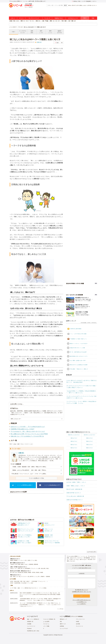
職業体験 (36, 564)
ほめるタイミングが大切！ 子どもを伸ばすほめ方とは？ (28, 427)
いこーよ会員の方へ (82, 604)
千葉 (30, 21)
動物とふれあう (83, 5)
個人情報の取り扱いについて (82, 590)
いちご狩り (38, 577)
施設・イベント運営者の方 (33, 619)
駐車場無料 (28, 568)
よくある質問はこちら (82, 602)
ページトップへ (92, 552)
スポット (13, 18)
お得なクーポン (14, 568)
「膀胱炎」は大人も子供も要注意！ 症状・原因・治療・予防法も (29, 470)
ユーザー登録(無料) (87, 1)
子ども (22, 444)
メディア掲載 (46, 626)
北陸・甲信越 (45, 21)
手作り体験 (18, 564)
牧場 (29, 560)
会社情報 (78, 624)
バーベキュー (21, 560)
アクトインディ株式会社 (77, 616)
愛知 (39, 21)
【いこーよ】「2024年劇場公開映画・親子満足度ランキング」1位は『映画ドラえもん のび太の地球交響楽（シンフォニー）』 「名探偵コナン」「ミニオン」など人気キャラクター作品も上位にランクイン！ (40, 605)
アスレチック (34, 568)
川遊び (47, 568)
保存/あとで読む (76, 1)
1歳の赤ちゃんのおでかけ (89, 435)
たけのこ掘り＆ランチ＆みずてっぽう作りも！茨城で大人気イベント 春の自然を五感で (82, 381)
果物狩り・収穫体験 (45, 577)
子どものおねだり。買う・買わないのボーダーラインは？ (28, 431)
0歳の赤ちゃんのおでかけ (74, 435)
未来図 (77, 622)
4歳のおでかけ (74, 441)
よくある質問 (46, 622)
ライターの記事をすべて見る (36, 478)
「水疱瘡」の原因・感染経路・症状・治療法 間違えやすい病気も (29, 467)
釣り (26, 560)
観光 (36, 560)
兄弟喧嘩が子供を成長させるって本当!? (22, 429)
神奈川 (27, 21)
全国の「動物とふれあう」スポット (76, 486)
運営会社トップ (63, 619)
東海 (37, 21)
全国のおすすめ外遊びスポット (75, 500)
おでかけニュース (73, 18)
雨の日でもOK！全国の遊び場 (74, 489)
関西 (51, 21)
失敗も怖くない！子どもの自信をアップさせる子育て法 (27, 436)
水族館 (41, 572)
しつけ (31, 444)
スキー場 (18, 577)
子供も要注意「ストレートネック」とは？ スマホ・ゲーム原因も (29, 474)
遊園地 (12, 560)
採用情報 (62, 626)
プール (33, 560)
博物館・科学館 (32, 572)
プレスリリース (79, 626)
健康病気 (32, 32)
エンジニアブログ (64, 629)
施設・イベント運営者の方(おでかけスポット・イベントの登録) (32, 588)
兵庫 (59, 21)
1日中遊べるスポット (92, 5)
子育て (85, 18)
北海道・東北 (12, 21)
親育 (18, 444)
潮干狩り (32, 577)
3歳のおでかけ (89, 438)
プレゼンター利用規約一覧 (49, 619)
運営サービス (63, 624)
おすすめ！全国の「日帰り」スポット (76, 482)
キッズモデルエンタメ (23, 32)
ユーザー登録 (13, 588)
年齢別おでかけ (59, 18)
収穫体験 (31, 564)
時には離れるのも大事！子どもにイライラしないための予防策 (29, 434)
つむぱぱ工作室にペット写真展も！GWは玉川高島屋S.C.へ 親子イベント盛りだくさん (81, 392)
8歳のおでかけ (74, 448)
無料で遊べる (21, 568)
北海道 (17, 21)
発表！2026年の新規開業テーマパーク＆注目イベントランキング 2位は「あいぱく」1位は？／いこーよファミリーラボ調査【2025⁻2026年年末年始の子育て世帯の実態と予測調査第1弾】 (40, 594)
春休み (70, 5)
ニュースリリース (31, 626)
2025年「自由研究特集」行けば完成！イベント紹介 (22, 583)
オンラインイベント (34, 18)
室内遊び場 (21, 572)
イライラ (27, 444)
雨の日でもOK (75, 5)
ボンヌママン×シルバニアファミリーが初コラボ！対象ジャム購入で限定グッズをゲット (81, 387)
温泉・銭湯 (13, 577)
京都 (56, 21)
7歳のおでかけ (89, 445)
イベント (21, 18)
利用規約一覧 (30, 622)
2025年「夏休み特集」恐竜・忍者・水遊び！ (20, 581)
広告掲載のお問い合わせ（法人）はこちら (82, 592)
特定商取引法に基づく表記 (33, 631)
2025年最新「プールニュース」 (39, 581)
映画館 (26, 572)
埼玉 (33, 21)
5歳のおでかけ (89, 441)
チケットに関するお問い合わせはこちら (82, 600)
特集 (93, 18)
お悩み (15, 444)
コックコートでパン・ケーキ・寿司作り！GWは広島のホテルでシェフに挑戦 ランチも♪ (81, 402)
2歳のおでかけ (74, 438)
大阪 (53, 21)
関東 (22, 21)
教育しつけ (41, 32)
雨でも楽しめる (14, 572)
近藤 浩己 (39, 42)
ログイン (94, 1)
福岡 (75, 21)
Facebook (29, 629)
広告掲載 (29, 624)
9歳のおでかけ (89, 448)
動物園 (16, 560)
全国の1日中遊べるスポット (74, 493)
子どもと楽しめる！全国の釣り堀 (75, 496)
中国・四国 (64, 21)
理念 (61, 622)
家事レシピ (50, 32)
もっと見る (60, 609)
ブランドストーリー (80, 619)
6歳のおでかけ (74, 445)
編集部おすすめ (59, 32)
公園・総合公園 (41, 568)
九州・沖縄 (71, 21)
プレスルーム (46, 624)
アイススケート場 (25, 577)
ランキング (47, 18)
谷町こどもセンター (16, 419)
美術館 (38, 572)
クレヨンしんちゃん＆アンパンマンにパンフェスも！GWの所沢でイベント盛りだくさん (81, 397)
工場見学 (12, 564)
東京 (24, 21)
